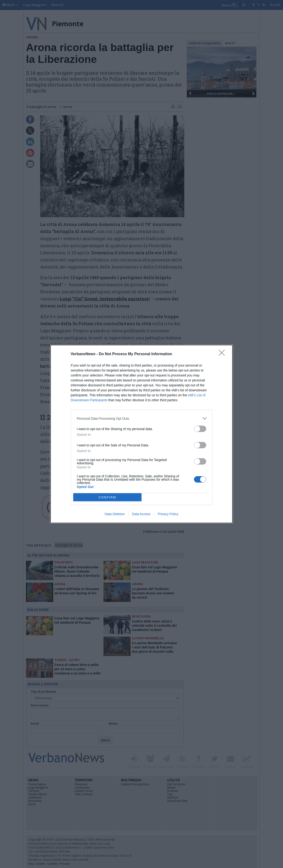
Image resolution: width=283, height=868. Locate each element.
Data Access (141, 514)
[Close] (223, 354)
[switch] (200, 429)
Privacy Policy (168, 514)
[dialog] (141, 434)
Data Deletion (115, 514)
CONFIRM (107, 497)
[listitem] (141, 418)
